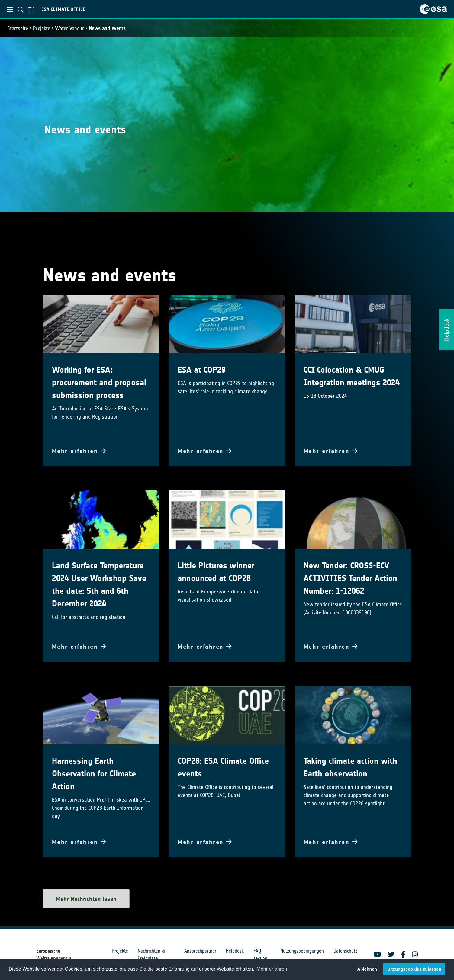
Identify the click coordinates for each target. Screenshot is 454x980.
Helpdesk (235, 951)
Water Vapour (69, 28)
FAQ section (260, 954)
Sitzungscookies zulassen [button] (414, 969)
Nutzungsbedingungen (302, 951)
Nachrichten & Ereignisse (151, 954)
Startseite (18, 28)
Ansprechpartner (200, 951)
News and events (107, 28)
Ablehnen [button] (367, 969)
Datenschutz (345, 951)
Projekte (42, 28)
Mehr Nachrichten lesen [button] (86, 899)
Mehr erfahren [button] (272, 969)
